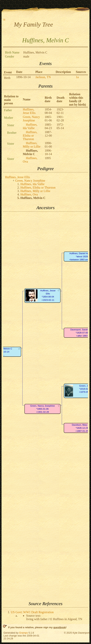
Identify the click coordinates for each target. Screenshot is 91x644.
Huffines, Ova (29, 194)
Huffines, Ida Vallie (30, 126)
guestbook (60, 627)
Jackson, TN (43, 77)
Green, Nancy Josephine (31, 119)
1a (77, 77)
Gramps (23, 633)
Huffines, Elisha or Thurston (30, 136)
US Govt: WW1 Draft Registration (32, 612)
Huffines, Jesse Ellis (29, 111)
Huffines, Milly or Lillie (32, 145)
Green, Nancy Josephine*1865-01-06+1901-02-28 (43, 409)
